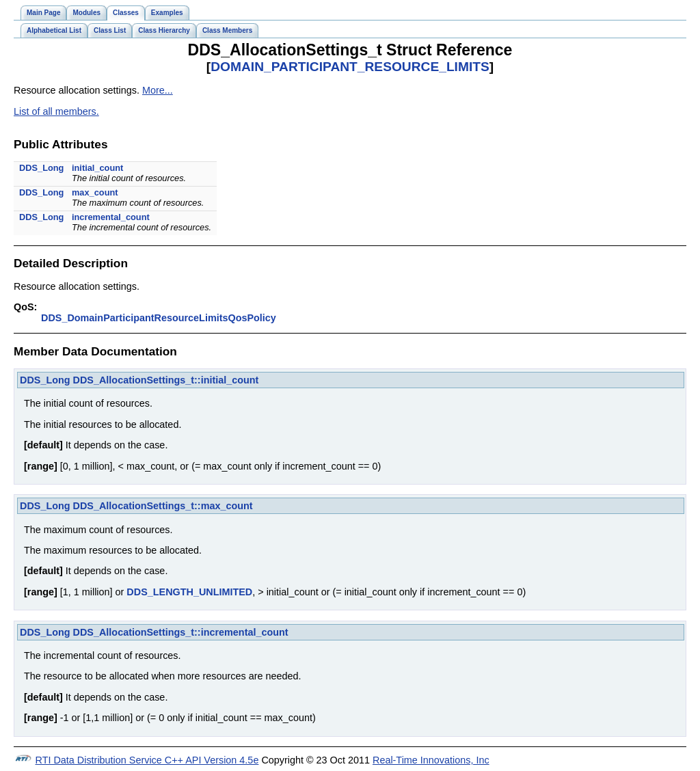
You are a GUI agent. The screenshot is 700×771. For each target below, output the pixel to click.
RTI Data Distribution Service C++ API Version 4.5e (147, 760)
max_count (95, 192)
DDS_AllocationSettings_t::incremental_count (181, 632)
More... (158, 90)
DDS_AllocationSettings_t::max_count (163, 506)
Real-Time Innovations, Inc (431, 760)
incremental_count (111, 217)
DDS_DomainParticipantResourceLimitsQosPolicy (159, 318)
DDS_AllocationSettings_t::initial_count (166, 380)
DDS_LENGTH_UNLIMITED (189, 592)
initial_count (97, 168)
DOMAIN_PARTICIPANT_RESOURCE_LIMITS (350, 67)
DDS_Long (41, 168)
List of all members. (56, 111)
